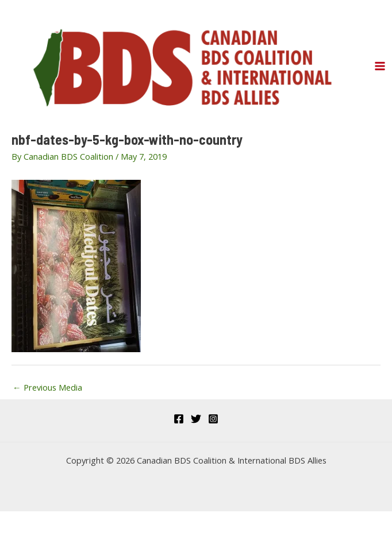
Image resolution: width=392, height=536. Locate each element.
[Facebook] (179, 419)
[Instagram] (213, 419)
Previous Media (47, 387)
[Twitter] (196, 419)
